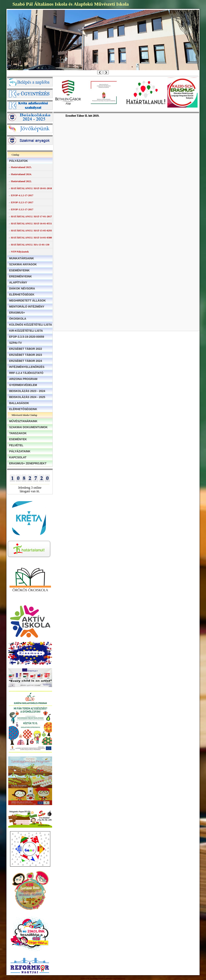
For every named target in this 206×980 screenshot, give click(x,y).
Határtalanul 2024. (21, 174)
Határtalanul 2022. (21, 181)
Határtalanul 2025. (21, 167)
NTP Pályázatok (20, 252)
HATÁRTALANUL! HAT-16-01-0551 (31, 224)
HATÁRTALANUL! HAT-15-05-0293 (31, 231)
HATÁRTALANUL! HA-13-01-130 (30, 245)
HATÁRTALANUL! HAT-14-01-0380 (31, 238)
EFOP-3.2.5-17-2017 (22, 202)
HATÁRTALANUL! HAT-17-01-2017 (31, 217)
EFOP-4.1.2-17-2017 (22, 195)
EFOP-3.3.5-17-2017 (22, 209)
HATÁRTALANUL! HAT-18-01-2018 (31, 188)
